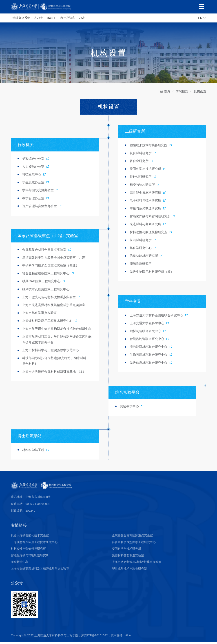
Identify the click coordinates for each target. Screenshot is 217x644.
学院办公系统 (21, 18)
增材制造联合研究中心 (148, 333)
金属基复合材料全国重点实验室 (47, 252)
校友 (82, 18)
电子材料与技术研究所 (148, 202)
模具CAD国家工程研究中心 (44, 283)
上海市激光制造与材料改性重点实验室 (51, 299)
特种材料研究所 (143, 179)
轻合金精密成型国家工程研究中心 (48, 275)
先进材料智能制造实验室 (128, 557)
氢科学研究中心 (143, 250)
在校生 (39, 18)
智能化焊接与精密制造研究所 (153, 218)
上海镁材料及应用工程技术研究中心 (50, 323)
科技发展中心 (34, 176)
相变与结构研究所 (145, 187)
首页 (165, 93)
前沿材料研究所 (143, 242)
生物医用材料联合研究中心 (151, 357)
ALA (128, 637)
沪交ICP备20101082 (94, 637)
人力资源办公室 (36, 169)
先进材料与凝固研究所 (148, 226)
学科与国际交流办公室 (40, 192)
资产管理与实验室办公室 (42, 208)
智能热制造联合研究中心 (149, 341)
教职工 (52, 18)
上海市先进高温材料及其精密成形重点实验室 (40, 571)
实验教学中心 (132, 408)
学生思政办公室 (36, 184)
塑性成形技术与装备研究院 (151, 147)
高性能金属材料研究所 (148, 195)
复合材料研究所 (143, 155)
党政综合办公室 (36, 161)
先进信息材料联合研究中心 (151, 365)
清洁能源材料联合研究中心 (151, 349)
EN (202, 18)
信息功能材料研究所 (146, 258)
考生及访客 (68, 18)
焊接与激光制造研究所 (148, 210)
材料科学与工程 (36, 452)
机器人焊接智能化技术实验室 (30, 537)
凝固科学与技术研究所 (148, 171)
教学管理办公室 (36, 200)
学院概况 (182, 93)
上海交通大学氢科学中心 (149, 325)
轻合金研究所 (142, 163)
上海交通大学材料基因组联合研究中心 (159, 317)
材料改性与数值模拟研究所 (151, 234)
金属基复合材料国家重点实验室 (132, 537)
